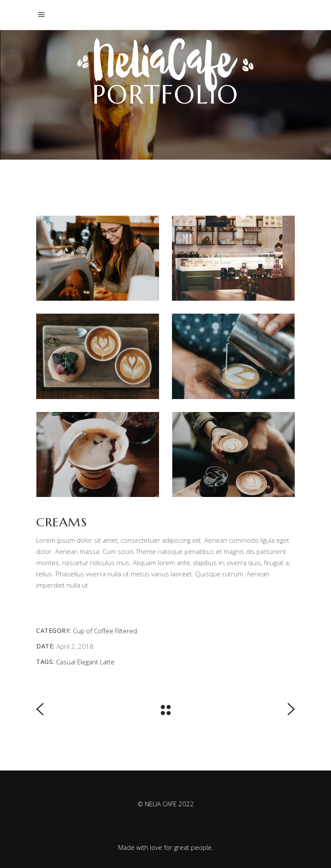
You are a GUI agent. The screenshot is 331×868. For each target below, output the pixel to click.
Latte (107, 662)
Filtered (126, 631)
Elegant (88, 662)
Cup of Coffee (93, 631)
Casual (66, 662)
